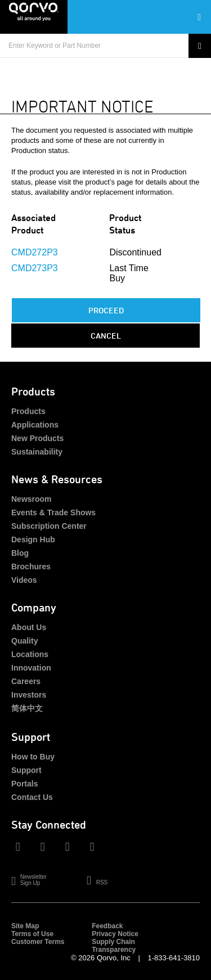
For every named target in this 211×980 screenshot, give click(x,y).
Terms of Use (32, 934)
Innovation (31, 668)
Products (28, 411)
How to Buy (33, 757)
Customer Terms (38, 942)
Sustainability (37, 452)
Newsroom (32, 499)
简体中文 (27, 708)
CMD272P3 (35, 252)
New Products (37, 438)
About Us (29, 627)
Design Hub (33, 540)
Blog (20, 553)
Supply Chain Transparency (114, 946)
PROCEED (106, 310)
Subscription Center (49, 526)
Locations (30, 654)
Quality (24, 641)
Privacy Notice (115, 934)
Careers (26, 681)
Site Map (25, 926)
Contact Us (32, 797)
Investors (29, 695)
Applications (35, 425)
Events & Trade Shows (53, 513)
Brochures (31, 567)
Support (26, 770)
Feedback (107, 926)
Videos (24, 580)
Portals (24, 784)
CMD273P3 (35, 268)
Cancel (106, 336)
